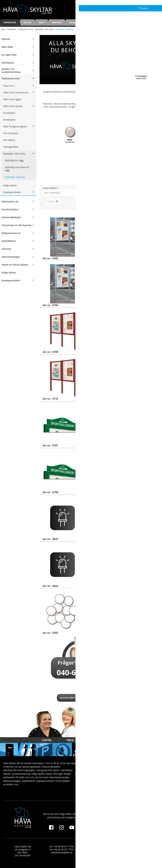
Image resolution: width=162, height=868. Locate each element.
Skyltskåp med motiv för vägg (17, 169)
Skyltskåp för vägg (14, 160)
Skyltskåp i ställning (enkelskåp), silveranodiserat (123, 220)
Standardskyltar (10, 209)
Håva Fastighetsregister (15, 126)
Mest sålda (7, 47)
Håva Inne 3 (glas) (12, 99)
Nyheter (6, 39)
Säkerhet (6, 249)
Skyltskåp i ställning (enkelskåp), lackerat (128, 265)
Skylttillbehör (9, 241)
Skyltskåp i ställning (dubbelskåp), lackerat (129, 359)
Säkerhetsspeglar (11, 257)
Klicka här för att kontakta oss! (81, 698)
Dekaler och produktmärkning (11, 70)
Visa (155, 256)
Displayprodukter (12, 192)
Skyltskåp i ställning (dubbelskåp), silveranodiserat (124, 314)
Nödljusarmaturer (11, 233)
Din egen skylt (9, 55)
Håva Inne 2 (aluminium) (16, 92)
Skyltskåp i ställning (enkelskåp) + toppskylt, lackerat (130, 454)
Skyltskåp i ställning (15, 177)
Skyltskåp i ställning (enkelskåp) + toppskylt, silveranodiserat (130, 407)
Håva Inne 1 (9, 86)
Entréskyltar (9, 113)
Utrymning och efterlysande (17, 225)
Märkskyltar (8, 63)
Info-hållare (9, 140)
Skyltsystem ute (10, 201)
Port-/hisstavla (11, 133)
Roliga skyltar (10, 185)
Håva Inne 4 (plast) (13, 106)
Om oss (27, 22)
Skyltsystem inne (26, 29)
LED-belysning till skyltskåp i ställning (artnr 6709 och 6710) (130, 547)
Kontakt (57, 22)
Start (3, 29)
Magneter (109, 593)
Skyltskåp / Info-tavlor (45, 29)
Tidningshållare (11, 147)
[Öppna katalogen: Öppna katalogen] (101, 163)
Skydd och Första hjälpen (15, 265)
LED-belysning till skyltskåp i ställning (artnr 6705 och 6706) (130, 501)
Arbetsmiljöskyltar (11, 217)
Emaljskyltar (9, 120)
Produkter (10, 22)
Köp (155, 630)
